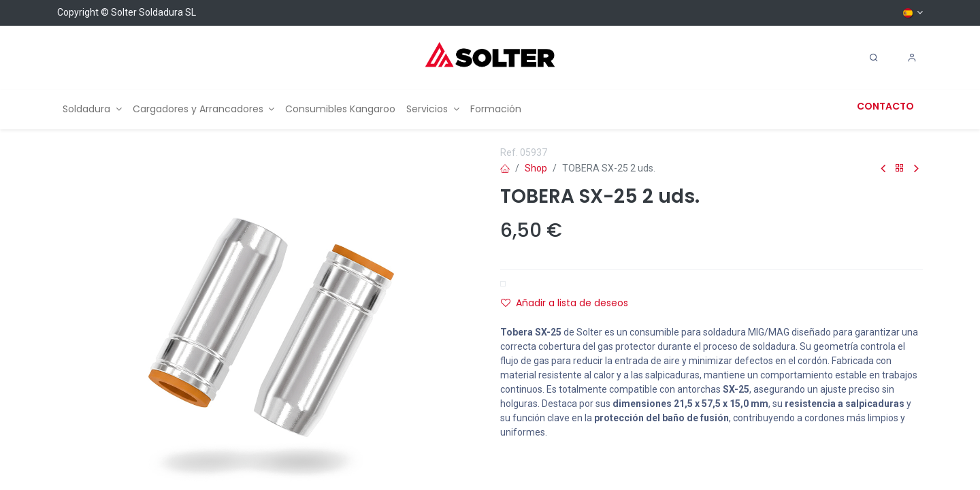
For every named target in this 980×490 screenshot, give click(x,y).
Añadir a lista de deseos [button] (565, 303)
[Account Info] (912, 58)
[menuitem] (92, 109)
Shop (536, 168)
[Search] (874, 58)
